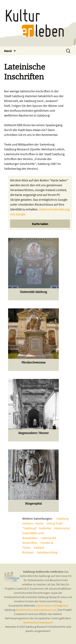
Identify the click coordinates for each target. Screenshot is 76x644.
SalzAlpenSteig (47, 552)
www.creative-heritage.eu (51, 606)
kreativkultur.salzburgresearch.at (36, 610)
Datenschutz (31, 622)
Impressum (46, 622)
